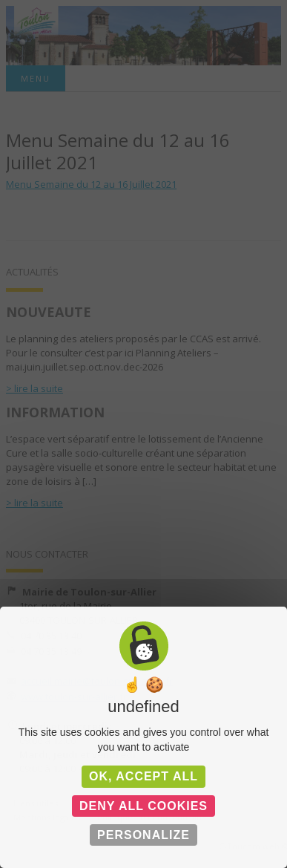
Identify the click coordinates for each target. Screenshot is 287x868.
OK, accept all (143, 776)
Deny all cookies (143, 806)
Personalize (143, 835)
